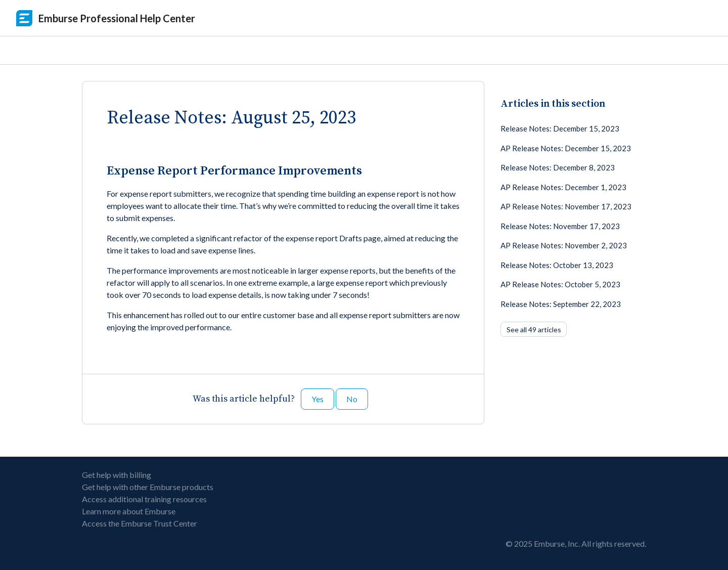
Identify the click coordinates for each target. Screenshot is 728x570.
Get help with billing (117, 475)
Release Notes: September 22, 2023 (561, 304)
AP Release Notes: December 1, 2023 (563, 187)
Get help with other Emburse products (148, 487)
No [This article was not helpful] (352, 399)
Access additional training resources (144, 499)
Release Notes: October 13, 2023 (557, 265)
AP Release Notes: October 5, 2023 (560, 284)
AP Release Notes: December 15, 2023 (566, 148)
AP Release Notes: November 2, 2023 (564, 245)
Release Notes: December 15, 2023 (560, 128)
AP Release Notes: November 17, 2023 (566, 206)
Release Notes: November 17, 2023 (560, 226)
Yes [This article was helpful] (317, 399)
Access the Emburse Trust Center (140, 523)
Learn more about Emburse (129, 511)
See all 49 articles (534, 330)
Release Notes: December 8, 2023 (558, 167)
